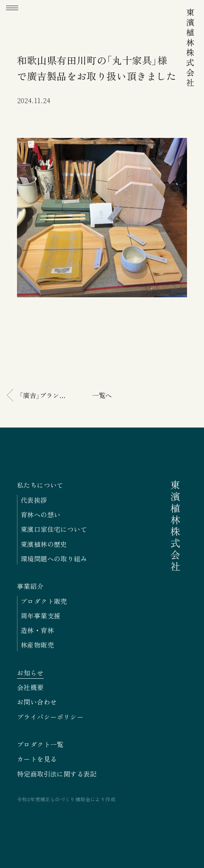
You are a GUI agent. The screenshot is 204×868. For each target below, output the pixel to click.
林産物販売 (37, 645)
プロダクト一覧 (40, 744)
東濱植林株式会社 (190, 48)
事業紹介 (30, 586)
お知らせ (30, 673)
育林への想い (40, 514)
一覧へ (102, 395)
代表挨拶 (34, 500)
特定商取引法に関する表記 (57, 774)
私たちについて (40, 485)
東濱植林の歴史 (44, 544)
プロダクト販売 (44, 601)
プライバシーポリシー (50, 717)
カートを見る (37, 759)
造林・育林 (37, 630)
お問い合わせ (37, 702)
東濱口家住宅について (54, 529)
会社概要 (30, 687)
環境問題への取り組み (54, 559)
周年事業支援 (40, 616)
